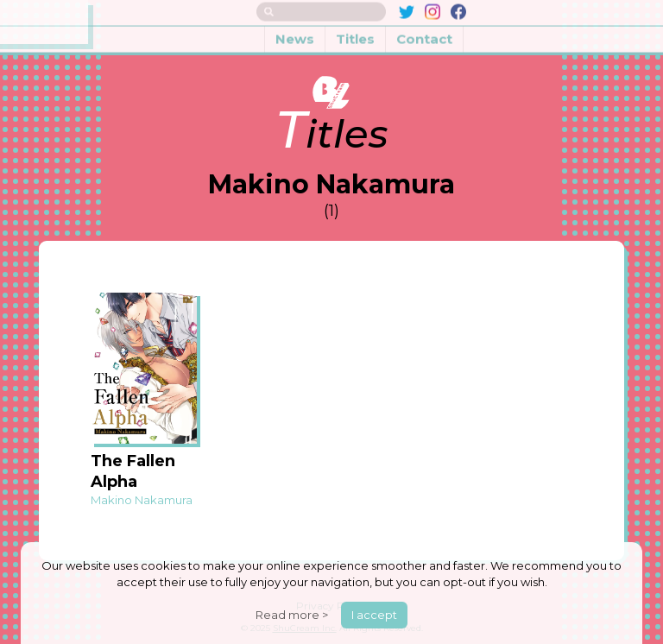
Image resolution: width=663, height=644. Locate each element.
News (295, 33)
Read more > (292, 615)
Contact (424, 33)
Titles (355, 33)
